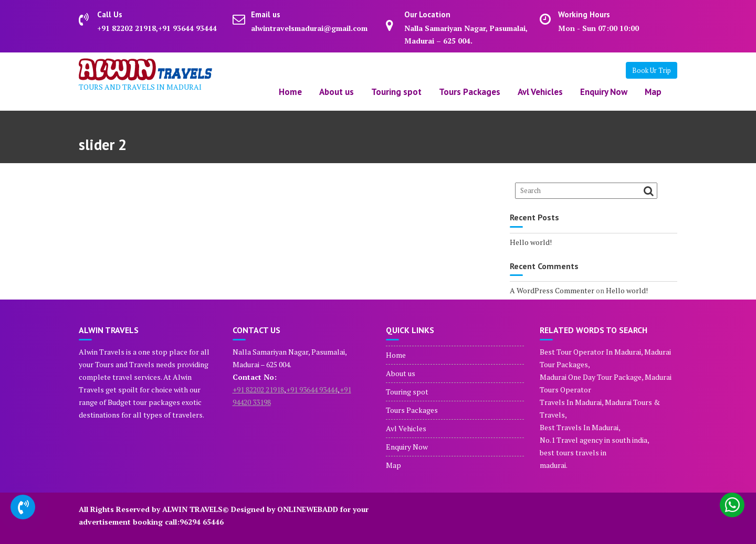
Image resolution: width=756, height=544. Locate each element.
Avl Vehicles (540, 92)
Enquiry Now (604, 92)
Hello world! (531, 242)
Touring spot (396, 92)
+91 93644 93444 (312, 390)
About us (337, 92)
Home (290, 92)
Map (653, 92)
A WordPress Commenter (552, 290)
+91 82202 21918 (258, 390)
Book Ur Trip (652, 70)
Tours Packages (470, 92)
